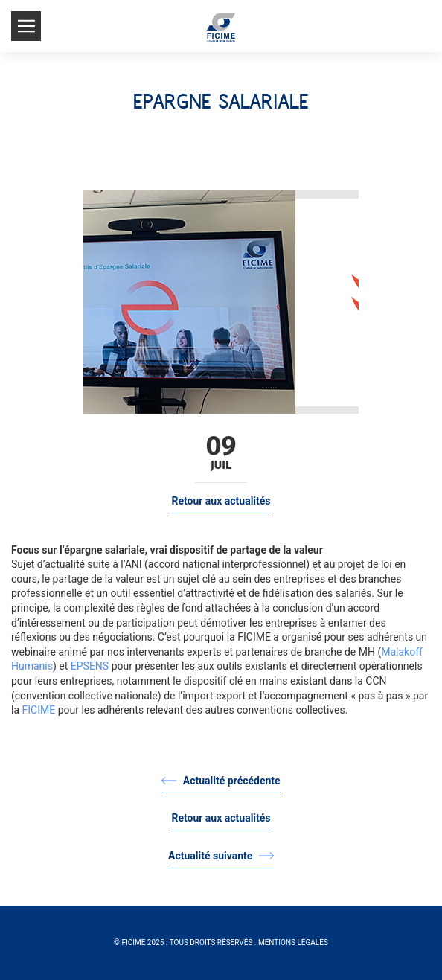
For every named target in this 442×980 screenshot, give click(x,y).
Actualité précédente (221, 781)
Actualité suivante (221, 856)
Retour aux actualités (221, 501)
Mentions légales (293, 942)
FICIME (39, 710)
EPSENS (90, 666)
